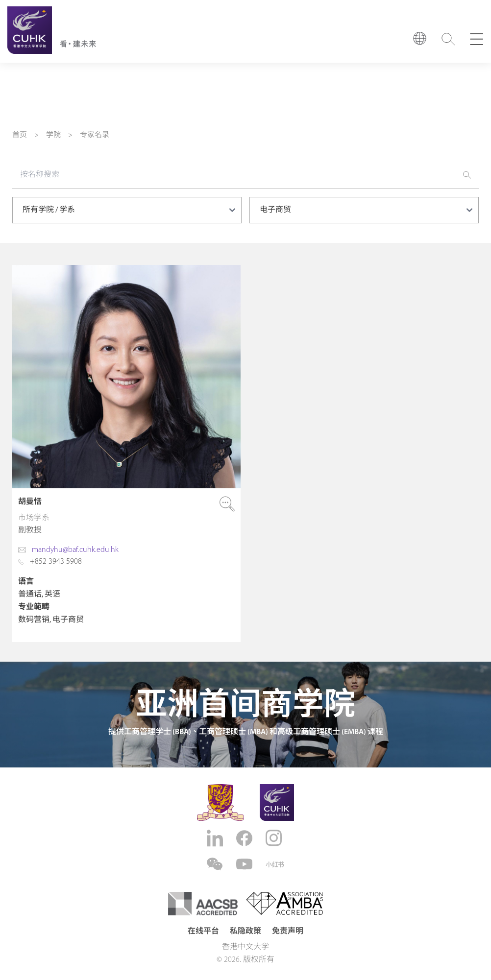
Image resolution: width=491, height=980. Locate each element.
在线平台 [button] (203, 932)
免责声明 (288, 932)
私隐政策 (245, 932)
